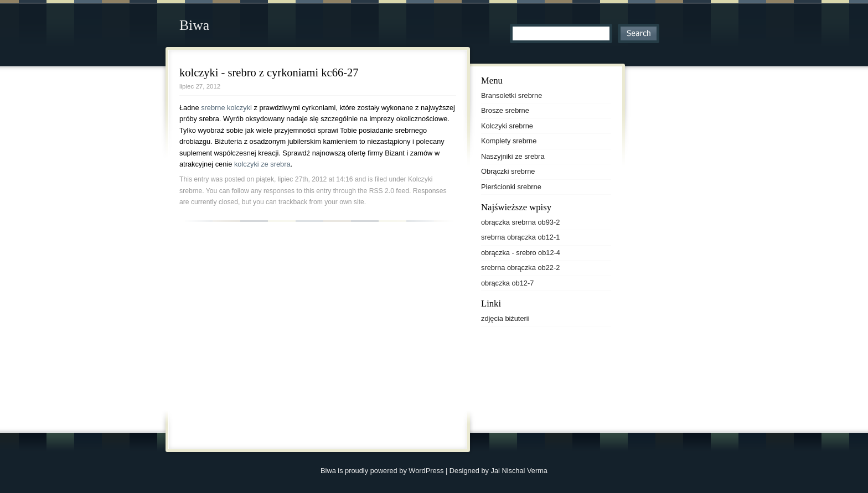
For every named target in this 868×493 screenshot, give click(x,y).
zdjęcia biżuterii (505, 318)
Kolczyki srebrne (507, 126)
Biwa (194, 25)
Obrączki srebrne (508, 171)
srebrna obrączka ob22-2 (520, 268)
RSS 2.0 (382, 191)
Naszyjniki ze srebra (513, 156)
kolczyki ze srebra (262, 164)
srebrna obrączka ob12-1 (520, 237)
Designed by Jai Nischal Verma (498, 471)
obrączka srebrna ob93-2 (520, 222)
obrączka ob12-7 (507, 283)
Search (639, 33)
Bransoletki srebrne (512, 95)
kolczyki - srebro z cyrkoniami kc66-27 (269, 72)
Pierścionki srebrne (511, 187)
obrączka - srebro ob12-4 (521, 253)
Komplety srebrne (509, 141)
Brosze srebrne (505, 110)
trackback (293, 202)
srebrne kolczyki (226, 108)
